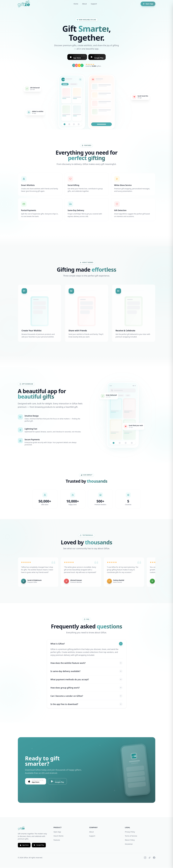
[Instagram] (145, 858)
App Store (24, 845)
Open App (148, 4)
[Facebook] (154, 858)
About (84, 4)
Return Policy (130, 840)
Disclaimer (129, 844)
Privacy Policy (130, 832)
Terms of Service (131, 836)
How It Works (59, 836)
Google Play (39, 845)
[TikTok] (150, 858)
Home (76, 4)
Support (94, 4)
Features (57, 840)
